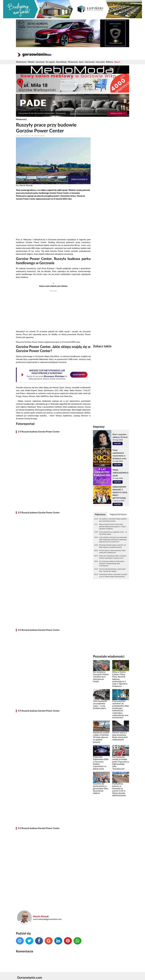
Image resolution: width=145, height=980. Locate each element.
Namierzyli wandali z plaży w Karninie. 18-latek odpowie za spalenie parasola (113, 546)
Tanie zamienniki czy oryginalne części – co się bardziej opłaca (113, 533)
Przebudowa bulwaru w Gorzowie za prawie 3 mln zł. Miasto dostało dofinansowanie (113, 575)
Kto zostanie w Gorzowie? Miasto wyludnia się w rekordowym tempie (113, 520)
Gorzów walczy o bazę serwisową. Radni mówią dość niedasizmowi (112, 552)
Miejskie (31, 62)
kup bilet (118, 443)
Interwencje (90, 62)
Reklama (110, 62)
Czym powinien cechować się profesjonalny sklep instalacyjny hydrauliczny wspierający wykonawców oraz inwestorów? (113, 540)
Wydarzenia (73, 62)
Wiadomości (21, 62)
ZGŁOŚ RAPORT (79, 375)
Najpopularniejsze (118, 514)
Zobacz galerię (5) (79, 179)
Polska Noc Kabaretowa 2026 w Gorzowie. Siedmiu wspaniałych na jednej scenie (113, 557)
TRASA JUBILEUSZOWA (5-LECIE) (121, 473)
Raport (117, 62)
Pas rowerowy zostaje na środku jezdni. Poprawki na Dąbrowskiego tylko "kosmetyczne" (112, 564)
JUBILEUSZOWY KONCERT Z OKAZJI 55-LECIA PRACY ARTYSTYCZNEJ (120, 493)
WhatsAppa (60, 376)
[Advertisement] (53, 219)
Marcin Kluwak (41, 917)
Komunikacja (61, 62)
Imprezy (99, 427)
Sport (81, 62)
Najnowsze (100, 514)
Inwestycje (40, 62)
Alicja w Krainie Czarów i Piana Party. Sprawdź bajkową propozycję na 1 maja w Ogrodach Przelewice (113, 527)
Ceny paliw (100, 62)
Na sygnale (50, 62)
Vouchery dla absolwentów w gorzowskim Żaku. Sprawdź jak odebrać (112, 570)
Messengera (49, 376)
